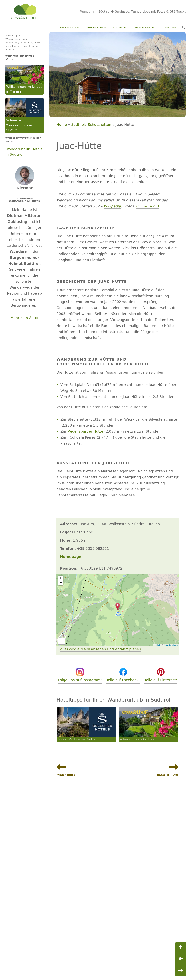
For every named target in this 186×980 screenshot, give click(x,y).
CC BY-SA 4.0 (148, 206)
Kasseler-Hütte (168, 775)
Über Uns (169, 27)
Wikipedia (112, 206)
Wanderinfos (144, 27)
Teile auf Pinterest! (161, 675)
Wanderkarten (96, 27)
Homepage (71, 557)
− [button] (61, 583)
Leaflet (157, 645)
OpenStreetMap (171, 645)
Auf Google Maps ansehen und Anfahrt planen (101, 649)
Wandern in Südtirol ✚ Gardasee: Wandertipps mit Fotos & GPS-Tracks (133, 11)
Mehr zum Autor (24, 318)
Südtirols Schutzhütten (91, 125)
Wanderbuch (69, 27)
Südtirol (119, 27)
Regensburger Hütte (85, 431)
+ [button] (61, 578)
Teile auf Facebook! (123, 675)
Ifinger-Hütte (66, 775)
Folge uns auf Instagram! (80, 675)
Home (62, 125)
